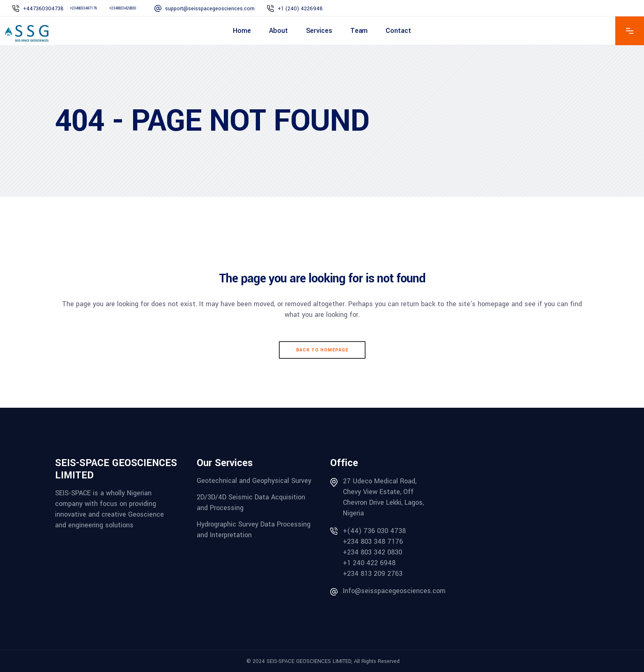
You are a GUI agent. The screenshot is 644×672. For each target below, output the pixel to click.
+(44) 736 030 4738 (374, 531)
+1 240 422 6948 (369, 563)
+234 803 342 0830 (373, 552)
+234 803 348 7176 (373, 542)
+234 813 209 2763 (373, 574)
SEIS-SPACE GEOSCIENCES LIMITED (309, 661)
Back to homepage (322, 350)
